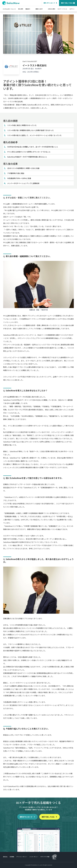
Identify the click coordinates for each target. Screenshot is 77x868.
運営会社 (5, 857)
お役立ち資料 (52, 9)
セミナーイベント (62, 9)
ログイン (72, 9)
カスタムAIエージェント (9, 9)
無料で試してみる (50, 817)
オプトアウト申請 (45, 857)
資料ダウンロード (27, 817)
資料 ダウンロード (50, 3)
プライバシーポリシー (22, 857)
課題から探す (39, 9)
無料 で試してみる (68, 3)
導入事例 (21, 9)
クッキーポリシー (34, 857)
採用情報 (12, 857)
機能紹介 (28, 9)
